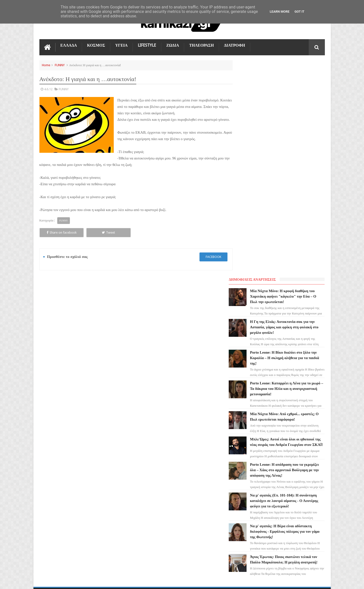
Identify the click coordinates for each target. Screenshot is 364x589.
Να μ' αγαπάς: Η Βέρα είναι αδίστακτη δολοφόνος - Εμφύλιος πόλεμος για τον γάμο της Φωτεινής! (291, 326)
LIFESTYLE (147, 45)
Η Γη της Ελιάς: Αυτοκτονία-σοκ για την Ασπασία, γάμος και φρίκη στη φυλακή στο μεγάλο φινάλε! (289, 110)
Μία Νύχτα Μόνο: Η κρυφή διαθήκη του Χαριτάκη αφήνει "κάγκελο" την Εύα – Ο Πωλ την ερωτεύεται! (290, 80)
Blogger (283, 581)
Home (46, 65)
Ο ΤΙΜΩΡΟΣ (51, 469)
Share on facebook (57, 239)
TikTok (48, 478)
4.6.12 (48, 89)
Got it (299, 12)
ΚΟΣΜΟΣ (96, 45)
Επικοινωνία (312, 397)
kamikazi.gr (79, 581)
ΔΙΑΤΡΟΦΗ (235, 45)
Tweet (95, 239)
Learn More (280, 12)
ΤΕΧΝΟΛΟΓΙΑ (52, 496)
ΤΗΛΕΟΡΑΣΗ (201, 45)
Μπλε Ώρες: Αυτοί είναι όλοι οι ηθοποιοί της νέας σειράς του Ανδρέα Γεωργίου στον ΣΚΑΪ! (289, 228)
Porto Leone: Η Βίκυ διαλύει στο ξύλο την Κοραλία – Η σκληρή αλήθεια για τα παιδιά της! (292, 141)
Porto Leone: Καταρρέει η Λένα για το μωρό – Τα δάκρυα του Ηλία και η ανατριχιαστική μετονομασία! (291, 172)
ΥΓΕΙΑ (121, 45)
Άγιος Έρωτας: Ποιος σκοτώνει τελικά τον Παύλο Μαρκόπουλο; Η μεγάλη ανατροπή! (291, 356)
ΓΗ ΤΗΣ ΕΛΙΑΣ (53, 442)
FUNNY (60, 65)
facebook (209, 263)
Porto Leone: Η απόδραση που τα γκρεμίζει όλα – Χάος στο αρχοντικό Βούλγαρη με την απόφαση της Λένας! (290, 259)
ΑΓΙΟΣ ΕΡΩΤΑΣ (53, 451)
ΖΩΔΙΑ (173, 45)
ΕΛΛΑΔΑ (69, 45)
